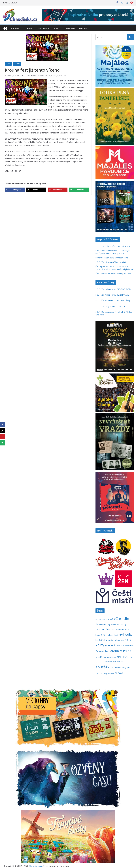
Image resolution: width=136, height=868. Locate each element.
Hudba (8, 64)
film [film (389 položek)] (108, 629)
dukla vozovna (39, 76)
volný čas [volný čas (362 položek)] (125, 668)
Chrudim (71, 28)
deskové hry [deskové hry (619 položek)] (103, 624)
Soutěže (58, 28)
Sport (29, 28)
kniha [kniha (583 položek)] (128, 640)
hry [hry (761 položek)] (121, 635)
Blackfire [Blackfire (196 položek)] (102, 619)
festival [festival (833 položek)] (100, 629)
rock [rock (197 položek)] (131, 657)
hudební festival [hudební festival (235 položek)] (101, 640)
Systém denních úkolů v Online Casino (112, 258)
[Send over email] (79, 190)
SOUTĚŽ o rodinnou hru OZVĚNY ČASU (112, 295)
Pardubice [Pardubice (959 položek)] (116, 651)
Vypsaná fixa (62, 76)
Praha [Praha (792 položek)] (127, 651)
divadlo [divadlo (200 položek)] (113, 625)
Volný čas (42, 28)
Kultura (15, 28)
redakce (27, 76)
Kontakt (83, 28)
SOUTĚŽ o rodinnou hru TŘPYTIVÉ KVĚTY (113, 289)
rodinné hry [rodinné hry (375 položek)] (111, 662)
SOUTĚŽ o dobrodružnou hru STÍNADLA (113, 246)
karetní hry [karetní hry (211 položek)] (112, 640)
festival (48, 76)
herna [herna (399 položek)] (118, 629)
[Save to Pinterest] (58, 190)
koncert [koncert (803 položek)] (110, 645)
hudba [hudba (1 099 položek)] (128, 634)
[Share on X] (36, 190)
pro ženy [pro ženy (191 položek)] (107, 657)
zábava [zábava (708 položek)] (119, 673)
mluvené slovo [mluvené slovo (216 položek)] (128, 646)
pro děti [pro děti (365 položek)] (99, 657)
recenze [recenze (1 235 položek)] (123, 657)
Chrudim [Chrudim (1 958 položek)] (123, 618)
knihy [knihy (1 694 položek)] (100, 645)
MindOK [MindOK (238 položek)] (119, 646)
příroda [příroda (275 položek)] (113, 657)
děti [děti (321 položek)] (118, 624)
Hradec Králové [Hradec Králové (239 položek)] (112, 635)
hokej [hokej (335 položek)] (98, 635)
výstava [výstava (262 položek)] (111, 673)
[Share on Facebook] (15, 190)
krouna (54, 76)
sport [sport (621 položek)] (111, 667)
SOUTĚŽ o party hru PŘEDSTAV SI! (110, 306)
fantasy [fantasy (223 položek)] (123, 625)
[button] (20, 28)
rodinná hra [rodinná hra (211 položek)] (100, 662)
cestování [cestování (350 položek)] (110, 619)
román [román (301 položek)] (120, 662)
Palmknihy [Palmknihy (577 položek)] (102, 651)
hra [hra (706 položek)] (103, 635)
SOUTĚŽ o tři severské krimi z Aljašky (111, 262)
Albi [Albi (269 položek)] (97, 619)
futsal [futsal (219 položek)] (112, 630)
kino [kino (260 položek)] (123, 640)
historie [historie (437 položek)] (125, 629)
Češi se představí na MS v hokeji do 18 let (113, 274)
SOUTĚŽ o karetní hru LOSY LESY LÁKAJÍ (113, 301)
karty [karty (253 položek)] (118, 640)
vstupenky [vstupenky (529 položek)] (101, 673)
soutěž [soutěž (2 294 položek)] (102, 667)
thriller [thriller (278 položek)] (118, 668)
